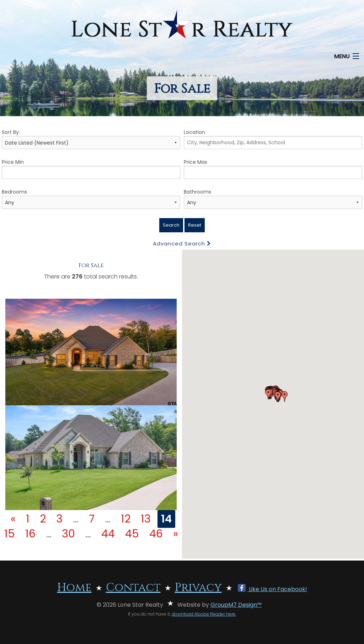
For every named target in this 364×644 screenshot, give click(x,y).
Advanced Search (182, 243)
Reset (195, 225)
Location (273, 139)
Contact (133, 588)
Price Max (273, 169)
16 (30, 534)
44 (108, 534)
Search (171, 225)
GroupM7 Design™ (236, 605)
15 (10, 534)
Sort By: (91, 139)
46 (156, 534)
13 (146, 519)
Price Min (91, 169)
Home (74, 588)
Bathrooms (273, 199)
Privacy (198, 588)
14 (166, 519)
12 (126, 519)
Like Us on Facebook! (272, 589)
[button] (268, 394)
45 (132, 534)
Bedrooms (91, 199)
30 (68, 534)
